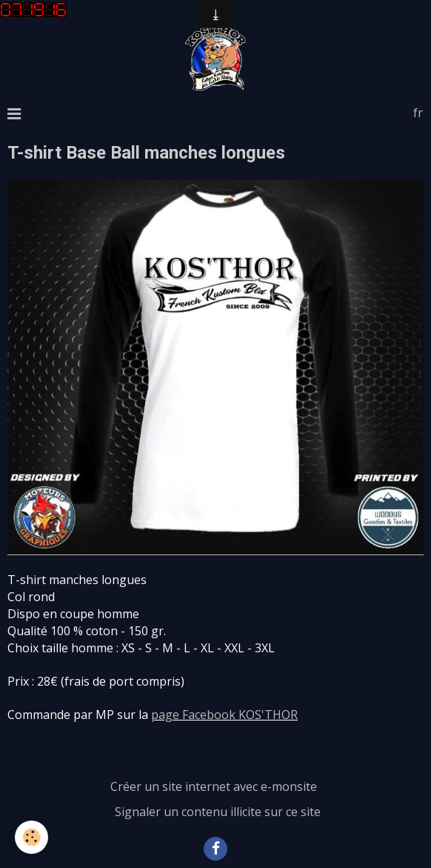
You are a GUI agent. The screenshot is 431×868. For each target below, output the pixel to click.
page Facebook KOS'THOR (224, 715)
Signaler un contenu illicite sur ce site (218, 812)
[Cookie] (31, 837)
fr (418, 113)
